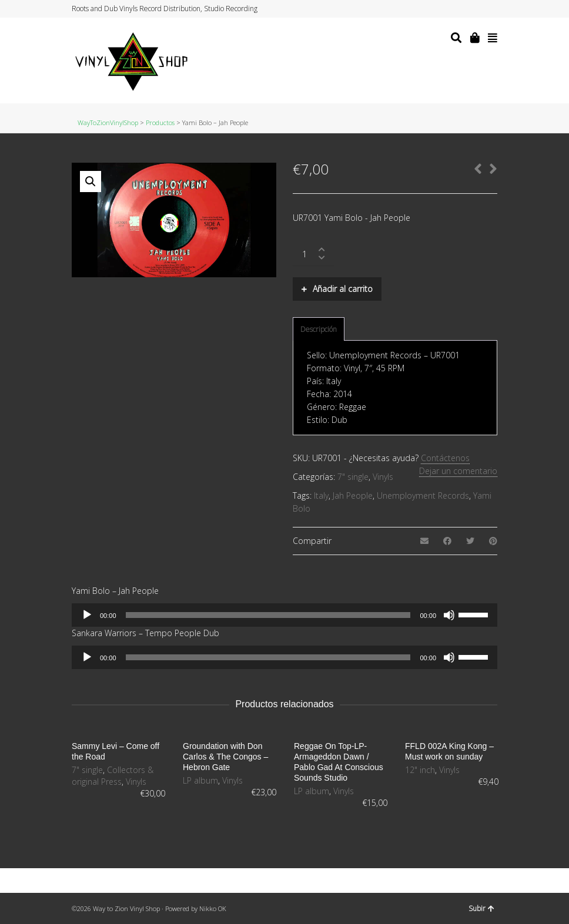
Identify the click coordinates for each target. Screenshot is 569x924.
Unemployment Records (423, 495)
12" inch (420, 770)
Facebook (463, 9)
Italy (321, 495)
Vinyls (383, 477)
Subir (481, 908)
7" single (353, 477)
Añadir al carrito (343, 289)
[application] (284, 615)
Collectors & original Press (113, 776)
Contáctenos (445, 458)
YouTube (485, 9)
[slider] (268, 615)
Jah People (353, 495)
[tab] (319, 330)
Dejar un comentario (458, 471)
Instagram (474, 9)
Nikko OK (213, 908)
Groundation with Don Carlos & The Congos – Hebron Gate (225, 757)
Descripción (319, 329)
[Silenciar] (449, 615)
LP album (200, 780)
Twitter (451, 9)
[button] (91, 182)
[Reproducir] (87, 615)
